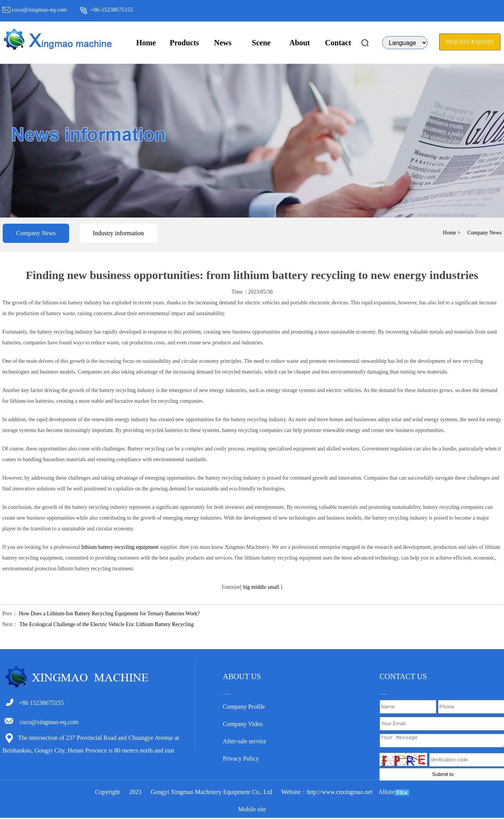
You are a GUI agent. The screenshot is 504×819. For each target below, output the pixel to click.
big (247, 587)
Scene (261, 43)
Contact (338, 43)
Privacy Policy (241, 758)
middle (259, 587)
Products (184, 43)
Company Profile (244, 707)
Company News (36, 233)
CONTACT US (403, 676)
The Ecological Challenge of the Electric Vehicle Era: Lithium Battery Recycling (106, 624)
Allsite (387, 793)
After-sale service (245, 741)
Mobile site (252, 810)
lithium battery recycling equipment (120, 547)
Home (146, 43)
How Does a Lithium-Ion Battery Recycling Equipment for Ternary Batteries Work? (109, 614)
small (273, 587)
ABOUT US (242, 676)
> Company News (480, 233)
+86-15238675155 (112, 10)
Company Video (243, 724)
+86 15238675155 (41, 703)
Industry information (119, 233)
